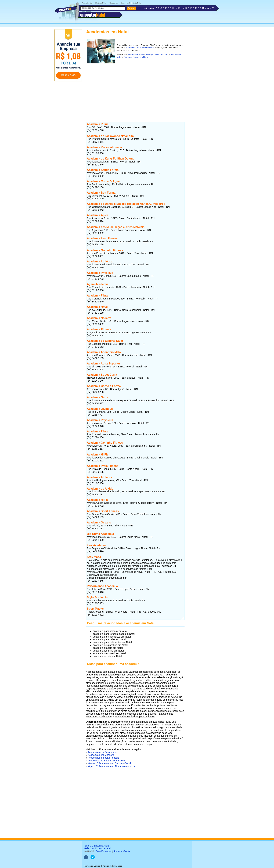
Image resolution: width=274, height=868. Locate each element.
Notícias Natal (101, 3)
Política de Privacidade (112, 866)
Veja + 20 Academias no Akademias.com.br (111, 766)
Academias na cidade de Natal (140, 48)
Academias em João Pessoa (103, 758)
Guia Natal (137, 3)
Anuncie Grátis (122, 851)
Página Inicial (87, 3)
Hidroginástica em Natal (157, 55)
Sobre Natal (125, 3)
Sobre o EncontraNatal (97, 846)
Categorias (113, 3)
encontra (93, 15)
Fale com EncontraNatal (97, 848)
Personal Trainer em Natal (136, 57)
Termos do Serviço (92, 866)
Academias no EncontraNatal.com (106, 761)
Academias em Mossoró (101, 755)
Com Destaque (104, 851)
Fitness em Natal (136, 55)
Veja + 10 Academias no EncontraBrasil (109, 763)
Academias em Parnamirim (102, 752)
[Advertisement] (135, 89)
